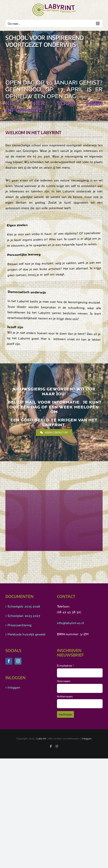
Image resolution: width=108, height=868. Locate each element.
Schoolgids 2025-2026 (24, 606)
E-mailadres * (66, 666)
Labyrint (41, 739)
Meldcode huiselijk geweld (27, 634)
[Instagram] (18, 661)
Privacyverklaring (20, 625)
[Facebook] (9, 661)
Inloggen (14, 687)
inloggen (87, 739)
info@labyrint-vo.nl (70, 623)
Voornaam (64, 681)
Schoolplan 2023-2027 (24, 616)
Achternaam (65, 696)
